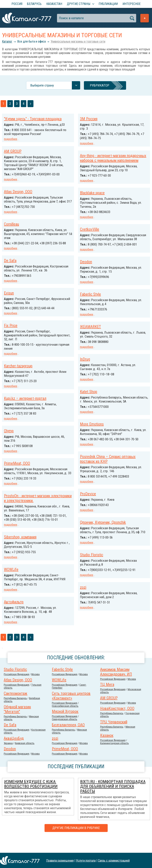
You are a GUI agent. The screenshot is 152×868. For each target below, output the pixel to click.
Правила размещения (60, 860)
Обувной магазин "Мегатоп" (17, 724)
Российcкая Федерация (16, 689)
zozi (7, 600)
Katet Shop (13, 399)
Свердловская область (65, 734)
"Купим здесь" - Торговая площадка (33, 119)
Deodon (86, 268)
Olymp (85, 436)
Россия (17, 4)
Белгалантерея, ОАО (68, 740)
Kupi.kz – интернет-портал (101, 404)
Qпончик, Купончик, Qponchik (27, 532)
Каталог (7, 41)
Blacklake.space (92, 196)
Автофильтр (90, 617)
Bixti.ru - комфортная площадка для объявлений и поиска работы (113, 801)
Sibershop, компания (96, 549)
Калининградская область (114, 758)
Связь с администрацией (114, 860)
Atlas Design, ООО (18, 191)
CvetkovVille (90, 232)
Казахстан (54, 4)
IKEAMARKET (14, 335)
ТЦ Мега (107, 699)
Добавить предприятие (145, 18)
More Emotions (16, 431)
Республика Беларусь (15, 713)
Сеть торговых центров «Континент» (71, 711)
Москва (35, 689)
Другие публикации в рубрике (76, 843)
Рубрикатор (100, 85)
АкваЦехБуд (14, 753)
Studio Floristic (16, 568)
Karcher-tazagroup (94, 372)
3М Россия (89, 119)
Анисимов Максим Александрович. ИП (116, 687)
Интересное (132, 4)
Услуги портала (86, 860)
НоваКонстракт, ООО (117, 723)
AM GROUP (13, 151)
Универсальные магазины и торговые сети (78, 41)
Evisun (85, 300)
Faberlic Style (14, 303)
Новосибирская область (65, 721)
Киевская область (25, 758)
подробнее (11, 139)
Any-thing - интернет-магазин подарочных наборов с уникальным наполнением (113, 157)
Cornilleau (11, 227)
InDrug (9, 367)
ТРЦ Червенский (114, 737)
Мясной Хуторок (65, 726)
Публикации (108, 4)
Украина (8, 758)
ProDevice (12, 504)
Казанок (107, 750)
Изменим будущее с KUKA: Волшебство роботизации (31, 799)
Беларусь (34, 4)
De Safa (10, 267)
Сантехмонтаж (16, 708)
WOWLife (87, 581)
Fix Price (87, 332)
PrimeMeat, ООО (93, 468)
